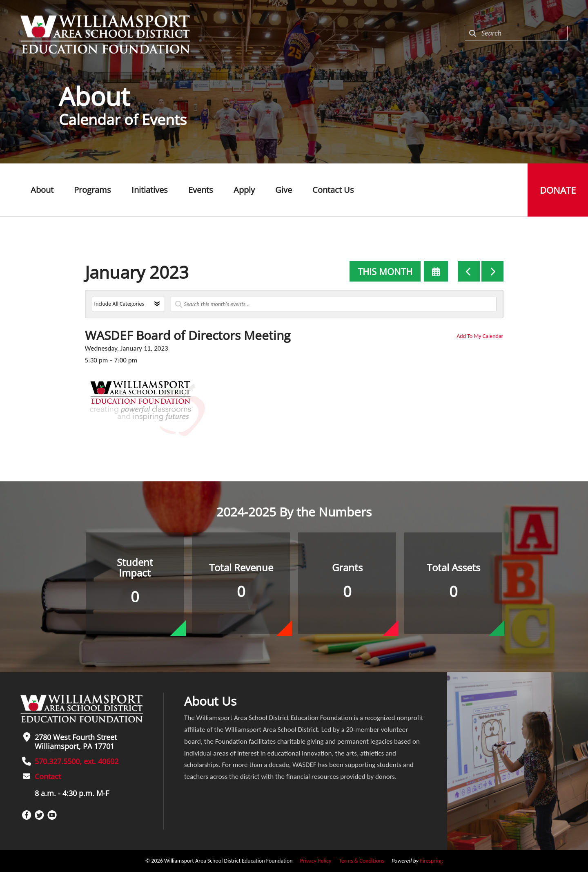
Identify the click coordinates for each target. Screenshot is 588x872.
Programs (92, 190)
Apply (244, 190)
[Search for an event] (334, 304)
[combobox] (516, 33)
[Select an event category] (128, 304)
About (42, 190)
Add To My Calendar (480, 336)
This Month (385, 271)
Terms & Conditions (362, 861)
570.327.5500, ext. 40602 (77, 761)
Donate (558, 190)
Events (201, 190)
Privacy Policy (316, 861)
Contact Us (333, 190)
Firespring (431, 861)
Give (284, 190)
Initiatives (150, 190)
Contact (48, 776)
